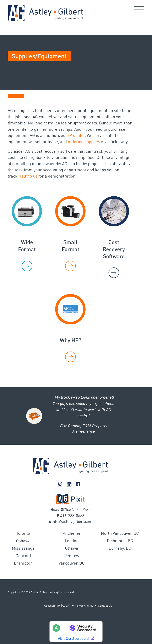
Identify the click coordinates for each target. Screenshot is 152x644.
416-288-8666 (72, 516)
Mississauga (23, 549)
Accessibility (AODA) (57, 606)
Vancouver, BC (72, 564)
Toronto (23, 534)
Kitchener (72, 534)
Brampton (23, 564)
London (72, 541)
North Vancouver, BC (120, 534)
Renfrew (72, 556)
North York (81, 510)
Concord (23, 556)
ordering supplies (84, 142)
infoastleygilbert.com (72, 522)
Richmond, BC (120, 541)
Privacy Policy (84, 606)
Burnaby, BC (120, 549)
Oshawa (23, 541)
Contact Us (105, 606)
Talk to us (28, 177)
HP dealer (76, 136)
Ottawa (72, 549)
